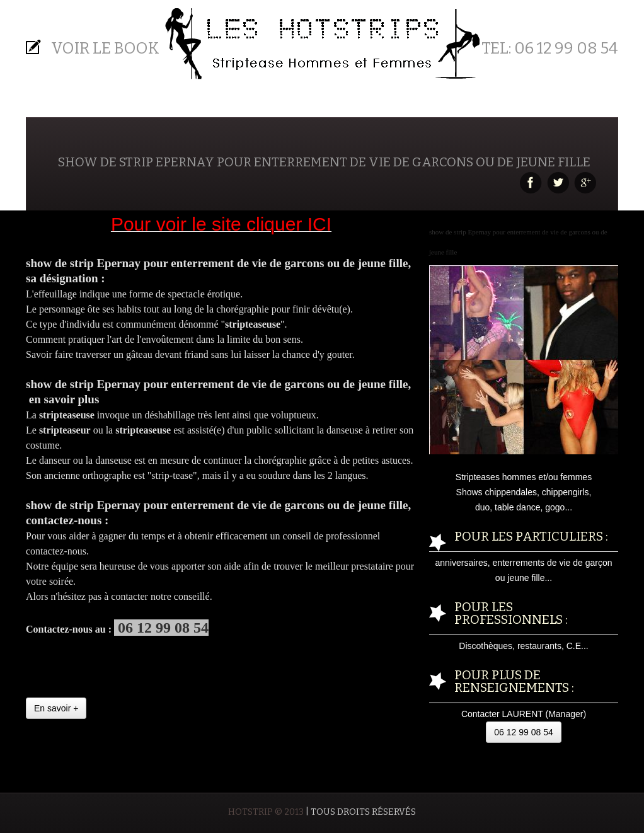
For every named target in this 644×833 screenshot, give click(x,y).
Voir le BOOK (105, 49)
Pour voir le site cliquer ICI (221, 224)
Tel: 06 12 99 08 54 (550, 49)
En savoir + (56, 708)
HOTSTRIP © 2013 (266, 812)
